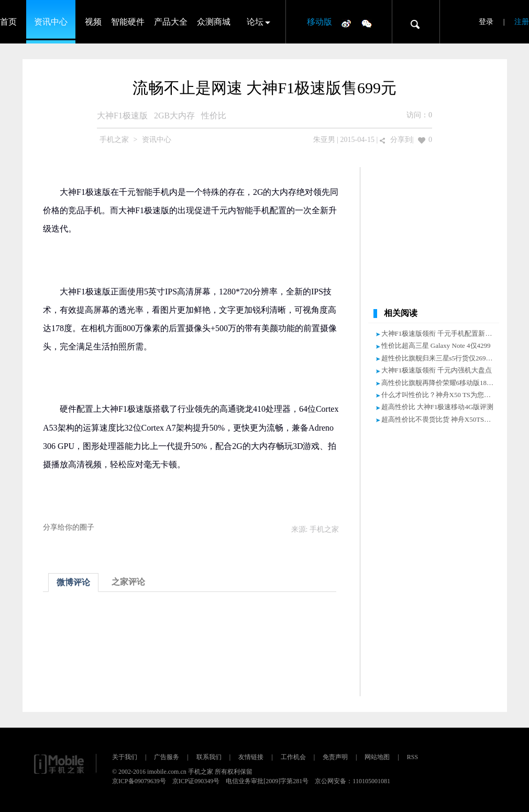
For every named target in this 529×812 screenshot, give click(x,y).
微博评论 (73, 582)
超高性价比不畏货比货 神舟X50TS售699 (441, 419)
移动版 (319, 22)
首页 (8, 22)
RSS (412, 757)
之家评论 (128, 582)
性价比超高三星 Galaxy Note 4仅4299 (436, 345)
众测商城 (214, 22)
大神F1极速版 (122, 116)
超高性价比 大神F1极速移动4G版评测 (438, 407)
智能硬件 (128, 22)
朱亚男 (324, 140)
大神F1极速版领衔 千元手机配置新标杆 (440, 333)
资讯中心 (51, 22)
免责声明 (335, 757)
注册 (522, 22)
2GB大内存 (174, 116)
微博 (346, 23)
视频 (93, 22)
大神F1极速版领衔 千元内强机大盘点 (437, 370)
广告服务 (167, 757)
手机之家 (114, 140)
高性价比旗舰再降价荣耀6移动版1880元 (441, 383)
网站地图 (377, 757)
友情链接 (251, 757)
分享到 (401, 140)
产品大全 (171, 22)
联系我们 (209, 757)
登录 (486, 22)
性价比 (214, 116)
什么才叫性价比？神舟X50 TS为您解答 (440, 395)
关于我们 (125, 757)
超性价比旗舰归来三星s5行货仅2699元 (439, 358)
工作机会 (293, 757)
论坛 (255, 22)
